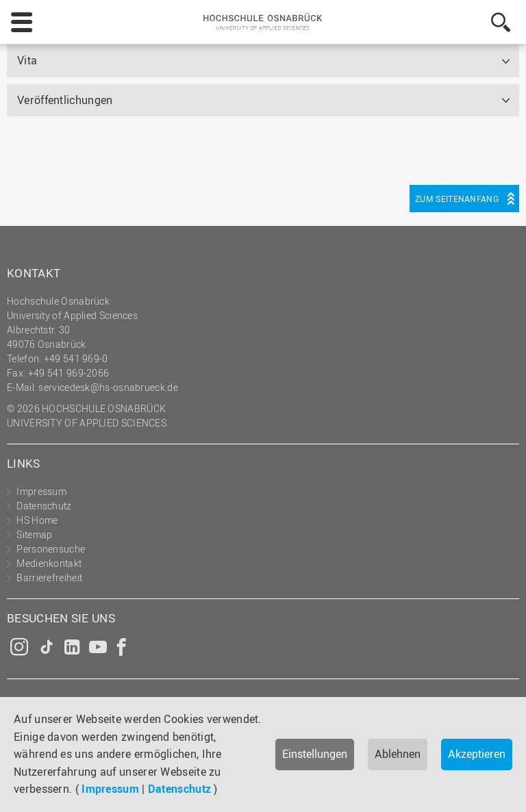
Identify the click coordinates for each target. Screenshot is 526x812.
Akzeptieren (477, 754)
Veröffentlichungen (65, 100)
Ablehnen (398, 754)
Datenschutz (179, 789)
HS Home (37, 520)
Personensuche (51, 549)
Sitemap (34, 534)
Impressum (110, 789)
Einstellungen (315, 754)
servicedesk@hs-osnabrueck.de (108, 387)
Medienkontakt (49, 563)
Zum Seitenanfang (457, 199)
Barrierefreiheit (49, 578)
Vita (27, 60)
